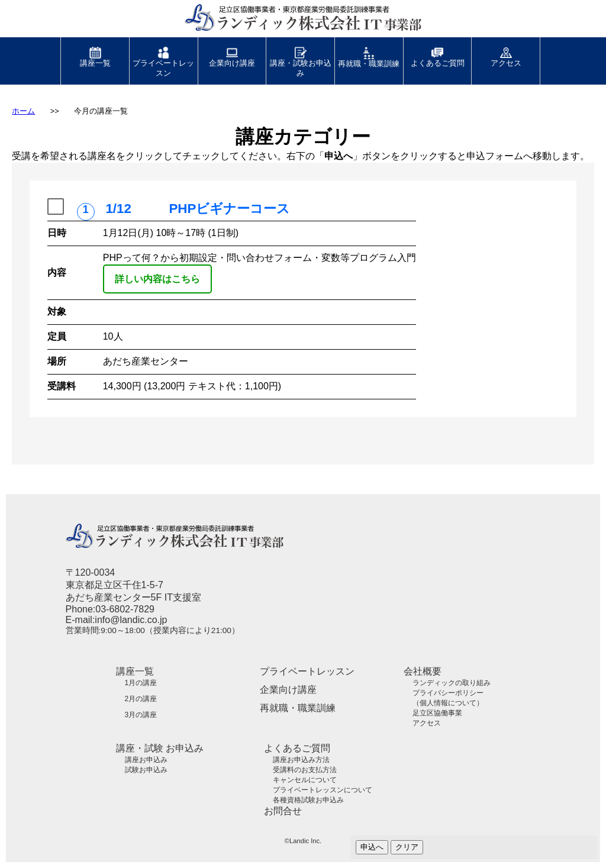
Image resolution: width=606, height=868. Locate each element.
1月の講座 (141, 683)
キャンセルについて (305, 780)
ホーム (23, 111)
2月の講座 (141, 699)
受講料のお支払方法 (305, 770)
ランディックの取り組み (452, 683)
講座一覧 (95, 52)
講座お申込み (146, 760)
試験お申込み (146, 770)
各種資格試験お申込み (308, 800)
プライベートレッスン (163, 57)
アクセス (506, 52)
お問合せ (283, 811)
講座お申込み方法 (301, 760)
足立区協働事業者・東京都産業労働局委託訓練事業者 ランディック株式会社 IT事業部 (288, 23)
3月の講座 (141, 715)
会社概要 (423, 671)
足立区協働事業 (437, 713)
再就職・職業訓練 (369, 53)
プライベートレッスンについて (323, 790)
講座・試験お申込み (301, 57)
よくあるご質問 (438, 52)
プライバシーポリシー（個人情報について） (448, 698)
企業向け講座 (232, 52)
